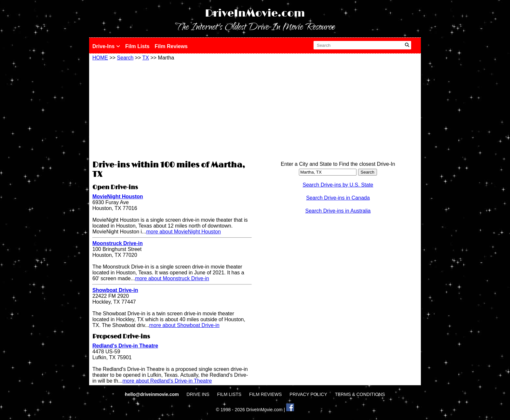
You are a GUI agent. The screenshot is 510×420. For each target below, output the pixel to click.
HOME (100, 58)
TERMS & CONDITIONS (360, 394)
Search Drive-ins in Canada (338, 198)
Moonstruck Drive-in (118, 243)
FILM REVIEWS (265, 394)
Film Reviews (171, 46)
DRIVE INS (198, 394)
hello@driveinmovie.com (152, 394)
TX (146, 58)
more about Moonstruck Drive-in (172, 278)
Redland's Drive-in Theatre (125, 346)
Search (125, 58)
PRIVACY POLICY (308, 394)
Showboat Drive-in (115, 290)
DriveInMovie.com (255, 13)
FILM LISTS (229, 394)
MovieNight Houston (118, 197)
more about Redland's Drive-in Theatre (167, 381)
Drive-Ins (106, 46)
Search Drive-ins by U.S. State (338, 185)
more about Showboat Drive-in (184, 325)
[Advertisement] (172, 110)
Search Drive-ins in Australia (338, 211)
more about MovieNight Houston (183, 232)
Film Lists (137, 46)
